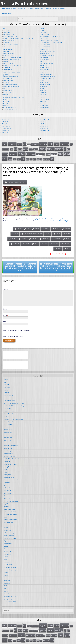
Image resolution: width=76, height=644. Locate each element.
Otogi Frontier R (45, 90)
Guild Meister (8, 69)
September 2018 (45, 119)
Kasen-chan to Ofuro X (47, 75)
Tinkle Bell (7, 100)
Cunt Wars (7, 46)
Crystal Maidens (45, 44)
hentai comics (45, 642)
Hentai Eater (44, 71)
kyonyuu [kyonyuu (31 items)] (39, 153)
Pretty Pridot (8, 92)
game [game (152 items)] (43, 148)
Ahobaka (43, 29)
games (23, 237)
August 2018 (6, 121)
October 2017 (6, 131)
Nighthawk (43, 86)
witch (59, 247)
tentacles (67, 242)
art (28, 227)
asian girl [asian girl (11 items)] (29, 144)
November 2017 (44, 129)
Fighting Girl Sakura (46, 63)
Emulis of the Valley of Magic (13, 58)
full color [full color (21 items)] (36, 148)
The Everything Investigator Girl (14, 98)
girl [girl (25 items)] (68, 148)
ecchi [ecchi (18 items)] (11, 148)
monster (16, 242)
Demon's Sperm (8, 50)
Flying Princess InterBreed (12, 65)
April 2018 (5, 125)
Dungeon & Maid (9, 56)
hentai (68, 237)
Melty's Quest (44, 82)
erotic (68, 232)
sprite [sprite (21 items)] (34, 157)
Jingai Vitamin (44, 73)
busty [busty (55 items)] (57, 144)
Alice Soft (7, 31)
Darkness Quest (8, 48)
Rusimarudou (44, 92)
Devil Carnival (44, 50)
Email (6, 314)
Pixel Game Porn (29, 9)
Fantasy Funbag (45, 59)
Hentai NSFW (6, 9)
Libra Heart (43, 81)
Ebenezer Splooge (68, 642)
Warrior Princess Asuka (11, 108)
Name (6, 307)
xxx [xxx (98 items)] (52, 157)
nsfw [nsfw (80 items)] (60, 153)
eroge (58, 232)
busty (57, 227)
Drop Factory (44, 54)
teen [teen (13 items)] (38, 157)
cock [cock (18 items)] (71, 144)
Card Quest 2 (44, 38)
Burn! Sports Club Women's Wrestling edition (18, 38)
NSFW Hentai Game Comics (43, 9)
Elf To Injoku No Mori (47, 56)
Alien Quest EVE (45, 31)
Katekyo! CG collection (11, 77)
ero (49, 232)
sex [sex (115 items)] (23, 157)
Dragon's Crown (9, 54)
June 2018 (5, 123)
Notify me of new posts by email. (13, 334)
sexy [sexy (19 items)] (27, 157)
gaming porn (44, 65)
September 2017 (45, 131)
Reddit (69, 252)
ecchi (17, 232)
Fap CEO (42, 61)
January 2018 (44, 127)
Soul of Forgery (9, 96)
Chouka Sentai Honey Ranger (49, 40)
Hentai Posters (7, 13)
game (14, 237)
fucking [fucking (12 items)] (31, 149)
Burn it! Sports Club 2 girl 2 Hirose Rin (52, 36)
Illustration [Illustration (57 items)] (31, 153)
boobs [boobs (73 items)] (51, 144)
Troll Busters (44, 100)
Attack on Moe (45, 34)
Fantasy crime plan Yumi (11, 59)
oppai (27, 242)
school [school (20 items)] (19, 157)
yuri (68, 247)
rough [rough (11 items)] (14, 158)
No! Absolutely (8, 88)
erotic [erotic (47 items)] (26, 148)
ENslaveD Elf (44, 58)
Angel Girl (7, 33)
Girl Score (7, 67)
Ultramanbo (7, 102)
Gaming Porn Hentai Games (24, 3)
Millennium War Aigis (10, 84)
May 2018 (42, 123)
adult (19, 227)
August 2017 (6, 133)
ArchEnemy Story (9, 34)
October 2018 (6, 119)
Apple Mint (43, 33)
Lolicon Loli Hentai (17, 9)
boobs (47, 227)
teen (45, 242)
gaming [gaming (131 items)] (59, 148)
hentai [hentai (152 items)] (21, 152)
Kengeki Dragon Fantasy (48, 77)
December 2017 (6, 129)
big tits (37, 227)
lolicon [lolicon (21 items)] (48, 153)
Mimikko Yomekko (45, 84)
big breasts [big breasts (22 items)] (35, 144)
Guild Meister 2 (45, 69)
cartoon (67, 227)
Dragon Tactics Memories (48, 52)
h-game (57, 237)
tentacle (55, 242)
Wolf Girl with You (46, 108)
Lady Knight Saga (9, 81)
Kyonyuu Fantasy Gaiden (48, 79)
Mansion (6, 82)
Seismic (6, 94)
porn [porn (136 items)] (5, 157)
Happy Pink (7, 71)
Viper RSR (6, 106)
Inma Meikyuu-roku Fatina (12, 73)
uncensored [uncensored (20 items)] (46, 157)
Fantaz (6, 61)
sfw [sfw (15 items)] (31, 157)
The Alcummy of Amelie (47, 96)
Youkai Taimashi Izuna (10, 109)
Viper (41, 104)
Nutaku (42, 88)
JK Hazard (6, 75)
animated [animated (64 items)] (12, 144)
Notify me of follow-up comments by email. (17, 329)
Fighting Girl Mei (9, 63)
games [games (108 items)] (50, 148)
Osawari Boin (8, 90)
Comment (7, 287)
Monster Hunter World (11, 86)
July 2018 (42, 121)
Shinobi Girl (44, 94)
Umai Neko (43, 102)
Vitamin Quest (44, 106)
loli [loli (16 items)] (44, 153)
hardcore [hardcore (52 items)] (13, 153)
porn (36, 242)
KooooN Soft (8, 79)
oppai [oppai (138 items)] (67, 152)
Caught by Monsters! (10, 40)
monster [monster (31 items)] (54, 153)
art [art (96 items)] (24, 144)
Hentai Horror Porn (59, 9)
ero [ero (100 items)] (16, 148)
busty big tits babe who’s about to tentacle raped (48, 217)
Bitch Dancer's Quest (10, 36)
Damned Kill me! (45, 46)
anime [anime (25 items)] (20, 144)
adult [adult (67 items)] (4, 144)
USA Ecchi (6, 104)
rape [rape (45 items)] (10, 157)
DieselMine (7, 52)
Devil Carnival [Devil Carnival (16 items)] (6, 149)
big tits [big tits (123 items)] (43, 144)
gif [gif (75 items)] (65, 148)
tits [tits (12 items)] (41, 157)
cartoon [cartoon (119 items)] (65, 144)
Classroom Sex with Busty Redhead (51, 42)
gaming (34, 237)
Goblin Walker (44, 67)
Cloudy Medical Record (11, 44)
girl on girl (46, 237)
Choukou (6, 42)
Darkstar (43, 48)
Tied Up (42, 98)
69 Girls (6, 29)
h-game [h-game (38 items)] (5, 153)
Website (6, 320)
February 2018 (6, 127)
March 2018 (43, 125)
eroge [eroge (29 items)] (20, 148)
